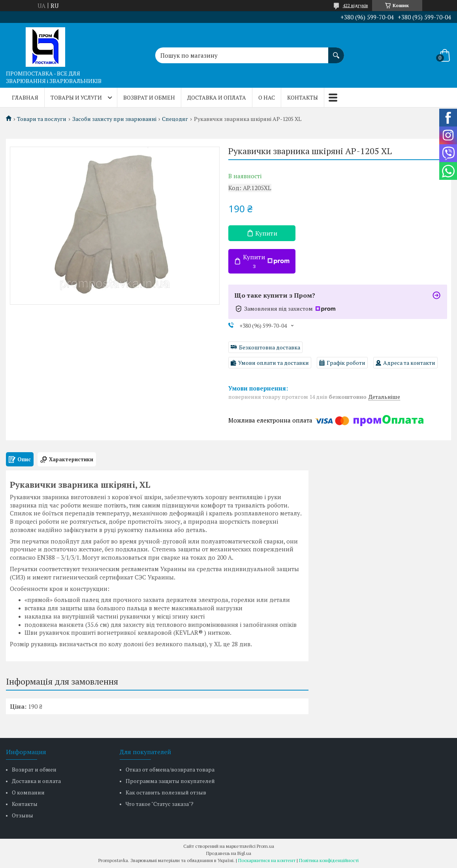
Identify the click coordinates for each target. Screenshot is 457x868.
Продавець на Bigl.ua (229, 853)
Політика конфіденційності (329, 860)
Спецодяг (175, 119)
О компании (28, 792)
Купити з (266, 261)
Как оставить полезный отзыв (166, 792)
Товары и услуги (76, 97)
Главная (25, 97)
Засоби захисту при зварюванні (114, 119)
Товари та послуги (42, 119)
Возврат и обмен (149, 97)
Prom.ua (265, 846)
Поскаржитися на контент (267, 860)
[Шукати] (336, 51)
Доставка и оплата (217, 97)
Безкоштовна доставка (270, 347)
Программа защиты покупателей (170, 781)
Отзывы (23, 815)
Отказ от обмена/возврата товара (170, 769)
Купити (266, 233)
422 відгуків (355, 5)
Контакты (303, 97)
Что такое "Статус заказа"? (160, 804)
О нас (267, 97)
